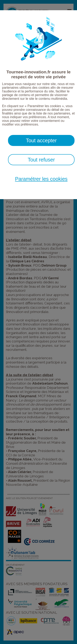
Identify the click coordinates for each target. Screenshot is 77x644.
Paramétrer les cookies (41, 179)
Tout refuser (41, 160)
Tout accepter (41, 140)
